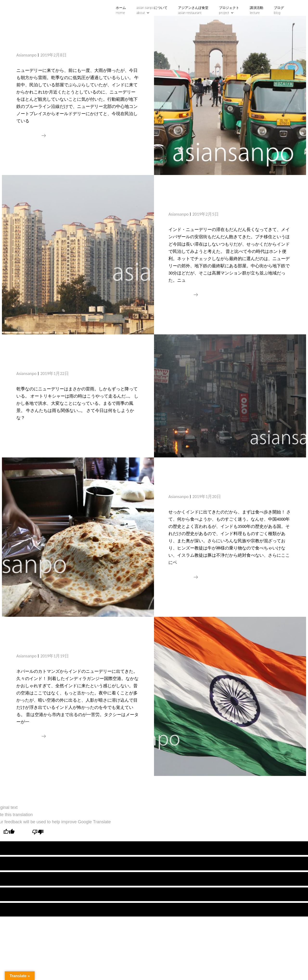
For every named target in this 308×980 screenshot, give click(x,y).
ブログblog (279, 10)
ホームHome (121, 10)
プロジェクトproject (229, 10)
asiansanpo (26, 55)
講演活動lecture (257, 10)
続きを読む (31, 135)
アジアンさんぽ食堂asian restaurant (193, 10)
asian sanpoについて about (152, 10)
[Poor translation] (38, 833)
